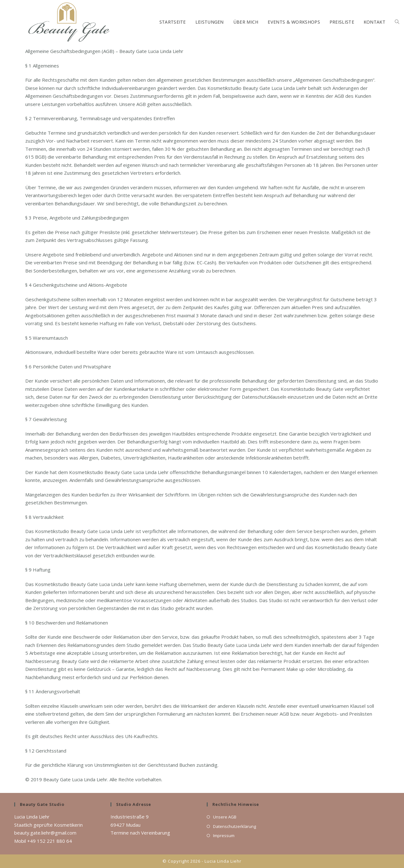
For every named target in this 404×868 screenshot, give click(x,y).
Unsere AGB (225, 817)
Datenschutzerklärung (235, 826)
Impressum (224, 836)
